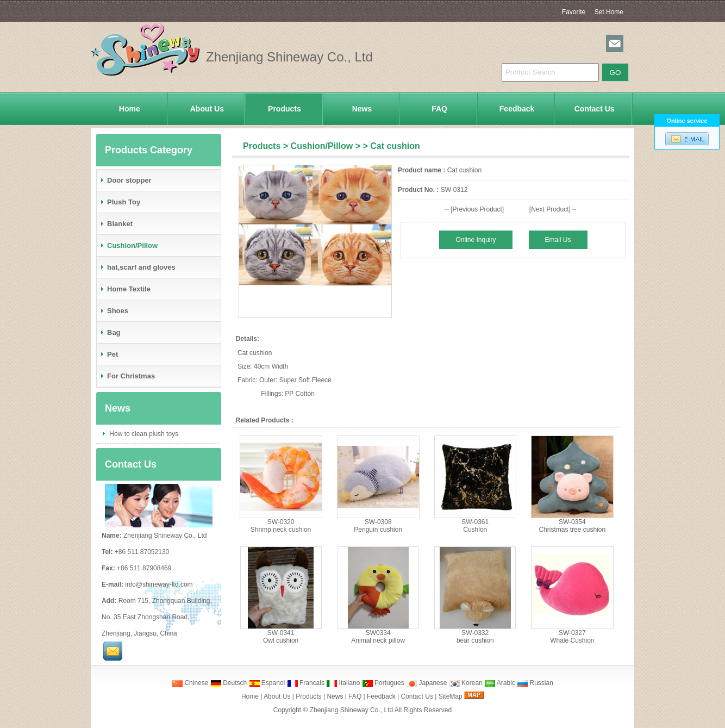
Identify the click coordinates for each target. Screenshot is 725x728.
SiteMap (451, 696)
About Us (207, 109)
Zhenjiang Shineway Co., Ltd (351, 710)
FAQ (439, 109)
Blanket (116, 224)
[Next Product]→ (553, 209)
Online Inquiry (476, 240)
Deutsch (229, 683)
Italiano (343, 683)
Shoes (114, 311)
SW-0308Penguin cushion (378, 526)
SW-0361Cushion (475, 526)
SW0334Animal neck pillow (378, 637)
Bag (110, 332)
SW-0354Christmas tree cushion (572, 526)
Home (130, 109)
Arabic (500, 683)
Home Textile (125, 289)
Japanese (426, 683)
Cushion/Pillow (322, 146)
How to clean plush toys (143, 434)
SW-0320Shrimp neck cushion (281, 526)
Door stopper (126, 180)
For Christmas (127, 376)
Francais (306, 683)
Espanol (267, 683)
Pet (109, 354)
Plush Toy (120, 202)
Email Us (558, 240)
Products (285, 109)
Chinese (190, 683)
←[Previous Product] (474, 209)
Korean (466, 683)
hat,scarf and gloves (137, 267)
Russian (535, 683)
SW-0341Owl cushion (281, 637)
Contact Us (595, 109)
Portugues (383, 683)
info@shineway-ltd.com (159, 584)
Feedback (517, 109)
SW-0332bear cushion (475, 637)
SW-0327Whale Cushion (572, 637)
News (362, 109)
